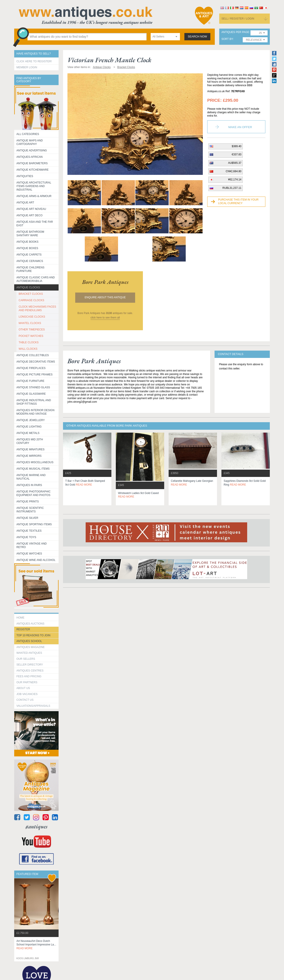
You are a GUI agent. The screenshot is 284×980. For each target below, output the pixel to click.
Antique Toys (26, 537)
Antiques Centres (30, 671)
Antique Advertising (32, 150)
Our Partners (27, 682)
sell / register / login (238, 19)
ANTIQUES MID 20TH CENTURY (30, 441)
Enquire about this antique (105, 297)
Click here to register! (34, 61)
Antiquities (25, 176)
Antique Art (25, 203)
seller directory (30, 665)
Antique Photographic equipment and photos (34, 493)
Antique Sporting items (34, 524)
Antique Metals (28, 433)
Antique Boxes (27, 248)
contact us (25, 700)
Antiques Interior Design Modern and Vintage (35, 412)
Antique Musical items (33, 469)
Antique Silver (27, 518)
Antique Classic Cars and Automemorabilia (36, 279)
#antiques (36, 827)
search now (197, 37)
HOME (20, 618)
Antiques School (29, 641)
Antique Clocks (28, 287)
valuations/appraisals (33, 706)
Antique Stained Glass (33, 387)
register (23, 629)
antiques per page (235, 32)
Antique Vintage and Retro (32, 545)
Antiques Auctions (30, 624)
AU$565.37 (235, 163)
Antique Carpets (29, 255)
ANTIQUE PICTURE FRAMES (35, 375)
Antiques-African (30, 157)
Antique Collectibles (33, 355)
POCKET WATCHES (31, 336)
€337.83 (237, 154)
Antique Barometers (32, 163)
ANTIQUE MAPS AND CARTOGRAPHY (30, 142)
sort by (227, 39)
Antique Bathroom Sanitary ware (30, 234)
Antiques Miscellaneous (35, 462)
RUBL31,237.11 (232, 188)
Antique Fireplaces (31, 368)
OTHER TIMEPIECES (32, 330)
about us (23, 688)
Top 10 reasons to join (33, 635)
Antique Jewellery (31, 420)
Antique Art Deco (30, 215)
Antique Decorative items (36, 362)
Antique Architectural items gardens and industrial (34, 186)
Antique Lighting (29, 427)
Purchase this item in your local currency (238, 201)
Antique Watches (29, 554)
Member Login (27, 67)
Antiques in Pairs (29, 485)
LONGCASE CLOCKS (32, 317)
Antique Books (27, 242)
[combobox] (165, 37)
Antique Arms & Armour (34, 196)
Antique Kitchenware (33, 170)
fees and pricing (29, 676)
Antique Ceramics (30, 261)
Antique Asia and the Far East (35, 224)
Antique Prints (28, 502)
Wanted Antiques (29, 653)
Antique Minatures (30, 449)
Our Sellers (26, 659)
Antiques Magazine (31, 647)
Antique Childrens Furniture (30, 269)
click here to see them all (105, 318)
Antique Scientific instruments (30, 510)
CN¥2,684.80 (234, 171)
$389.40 (237, 146)
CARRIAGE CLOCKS (31, 300)
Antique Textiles (29, 531)
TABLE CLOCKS (29, 342)
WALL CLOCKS (28, 349)
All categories (28, 134)
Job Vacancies (27, 694)
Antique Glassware (31, 394)
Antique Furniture (30, 381)
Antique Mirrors (29, 456)
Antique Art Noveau (31, 209)
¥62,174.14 (235, 180)
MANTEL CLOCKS (30, 323)
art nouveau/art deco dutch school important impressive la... (36, 945)
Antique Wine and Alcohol (36, 560)
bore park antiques (105, 282)
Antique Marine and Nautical (31, 477)
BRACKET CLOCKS (31, 294)
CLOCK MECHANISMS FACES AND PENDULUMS (37, 308)
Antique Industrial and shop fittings (34, 402)
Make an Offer (240, 127)
